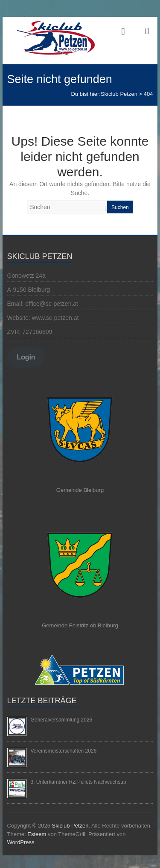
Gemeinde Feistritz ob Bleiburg (80, 625)
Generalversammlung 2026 (62, 720)
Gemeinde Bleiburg (80, 490)
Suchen (120, 207)
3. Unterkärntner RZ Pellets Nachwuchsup (79, 782)
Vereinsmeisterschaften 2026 (64, 751)
